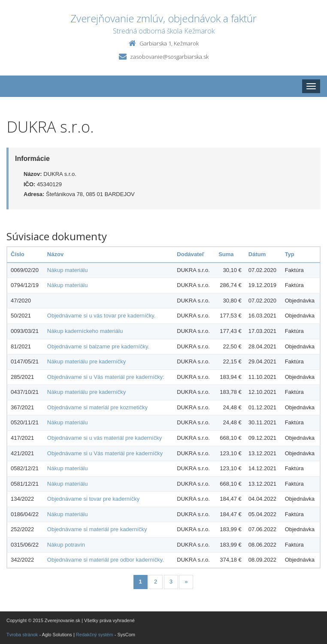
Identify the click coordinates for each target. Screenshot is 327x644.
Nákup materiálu (68, 270)
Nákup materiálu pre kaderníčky (87, 361)
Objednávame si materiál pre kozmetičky (97, 407)
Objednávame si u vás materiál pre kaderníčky (104, 438)
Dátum (257, 254)
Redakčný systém (95, 635)
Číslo (18, 254)
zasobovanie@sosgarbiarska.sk (169, 57)
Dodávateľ (191, 254)
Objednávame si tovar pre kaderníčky (93, 499)
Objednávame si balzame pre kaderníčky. (98, 346)
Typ (290, 254)
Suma (226, 254)
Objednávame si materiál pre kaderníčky (97, 529)
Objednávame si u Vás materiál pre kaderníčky (105, 453)
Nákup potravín (66, 545)
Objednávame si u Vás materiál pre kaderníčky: (106, 377)
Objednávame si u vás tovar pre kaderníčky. (101, 316)
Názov (55, 254)
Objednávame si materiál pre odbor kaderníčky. (106, 560)
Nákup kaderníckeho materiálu (85, 331)
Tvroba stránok (22, 635)
